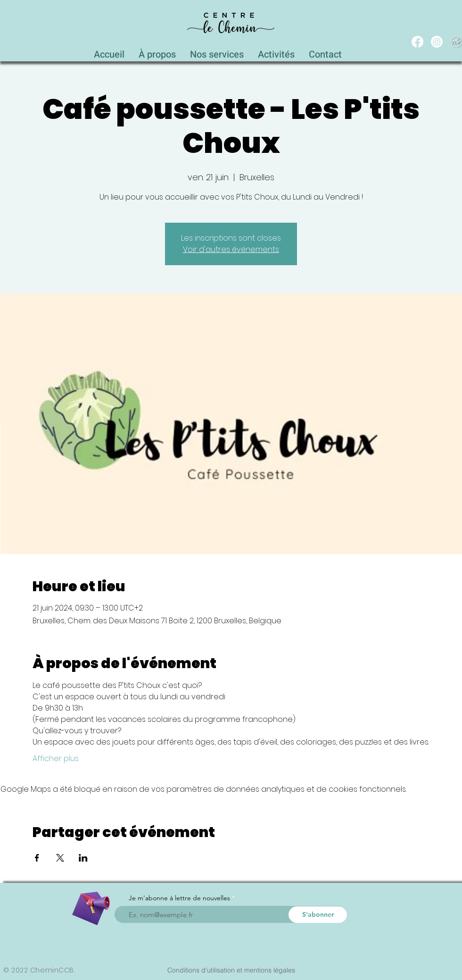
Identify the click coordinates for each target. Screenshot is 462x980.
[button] (217, 52)
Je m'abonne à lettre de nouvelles (179, 898)
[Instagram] (437, 42)
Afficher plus (56, 759)
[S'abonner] (318, 915)
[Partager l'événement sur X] (60, 858)
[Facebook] (417, 42)
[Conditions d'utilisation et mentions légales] (231, 970)
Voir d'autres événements (231, 249)
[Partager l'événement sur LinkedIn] (83, 858)
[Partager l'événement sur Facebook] (37, 858)
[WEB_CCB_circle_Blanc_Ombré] (456, 42)
